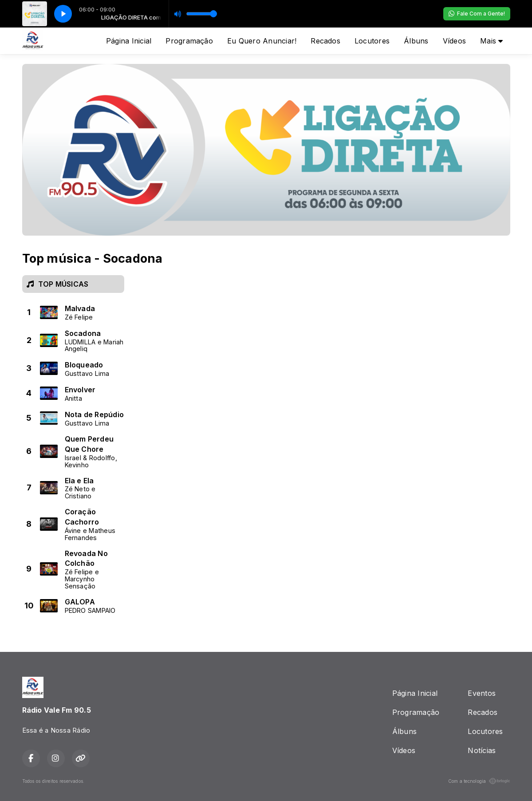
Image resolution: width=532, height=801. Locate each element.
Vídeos (454, 41)
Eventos (482, 693)
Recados (325, 41)
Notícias (482, 750)
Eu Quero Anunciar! (262, 41)
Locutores (372, 41)
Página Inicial (129, 41)
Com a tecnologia (479, 781)
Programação (189, 41)
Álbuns (416, 41)
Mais (491, 41)
